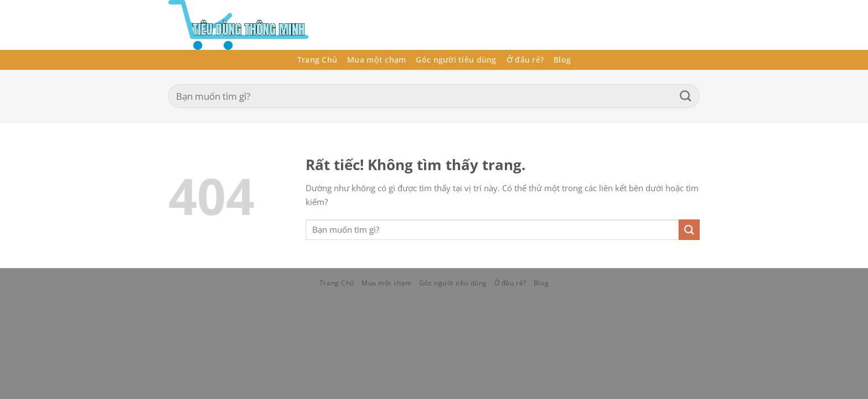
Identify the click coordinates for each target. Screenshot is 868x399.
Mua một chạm (376, 60)
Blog (562, 60)
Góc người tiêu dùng (456, 60)
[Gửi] (686, 96)
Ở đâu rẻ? (525, 60)
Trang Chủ (317, 60)
